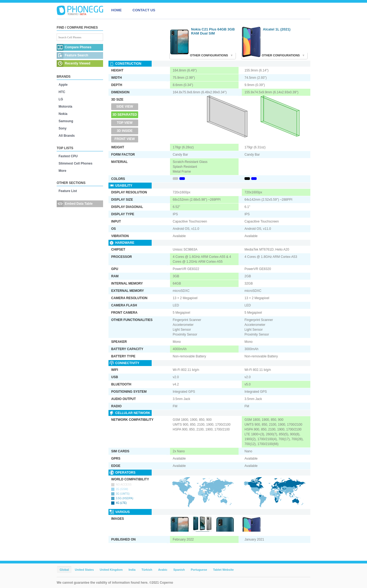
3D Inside (125, 131)
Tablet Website (223, 570)
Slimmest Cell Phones (75, 163)
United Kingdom (111, 570)
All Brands (67, 136)
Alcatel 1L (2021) (277, 29)
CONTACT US (144, 10)
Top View (125, 123)
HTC (62, 92)
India (132, 570)
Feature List (68, 191)
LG (61, 99)
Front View (125, 139)
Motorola (65, 107)
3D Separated (125, 115)
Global (64, 570)
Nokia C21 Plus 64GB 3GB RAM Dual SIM (213, 31)
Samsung (66, 121)
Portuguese (199, 570)
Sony (62, 128)
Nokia (63, 114)
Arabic (163, 570)
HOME (116, 10)
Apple (63, 85)
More (62, 171)
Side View (125, 107)
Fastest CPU (68, 156)
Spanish (179, 570)
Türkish (147, 570)
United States (84, 570)
